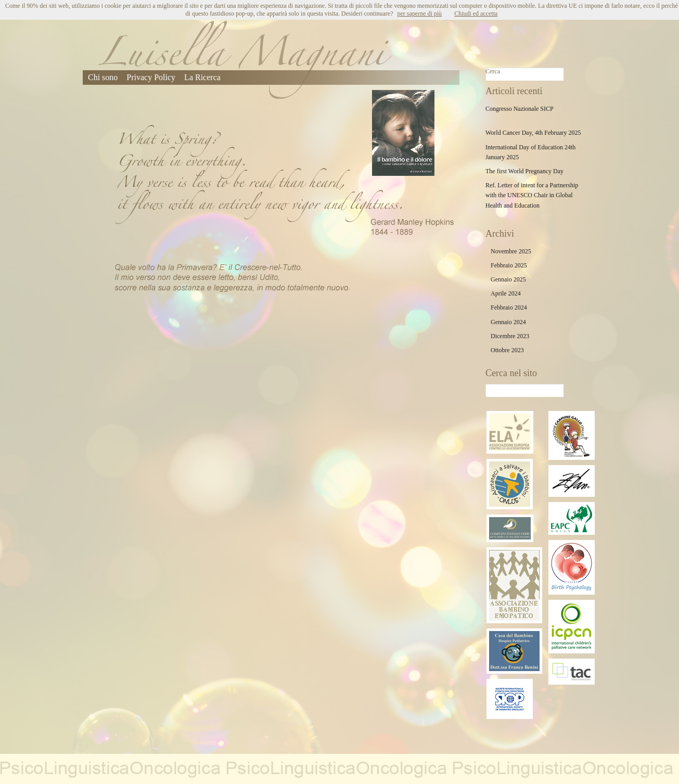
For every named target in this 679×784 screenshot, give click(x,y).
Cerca (493, 71)
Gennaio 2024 (508, 322)
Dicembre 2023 (510, 336)
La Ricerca (202, 77)
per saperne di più (419, 14)
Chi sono (103, 77)
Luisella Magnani (245, 60)
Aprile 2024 (506, 293)
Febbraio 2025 (509, 265)
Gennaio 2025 (508, 279)
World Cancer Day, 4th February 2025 (533, 133)
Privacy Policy (151, 77)
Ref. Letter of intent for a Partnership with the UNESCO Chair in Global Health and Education (532, 195)
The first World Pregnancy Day (524, 171)
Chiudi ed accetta (476, 14)
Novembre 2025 (511, 251)
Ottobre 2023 (507, 350)
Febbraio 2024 (509, 307)
